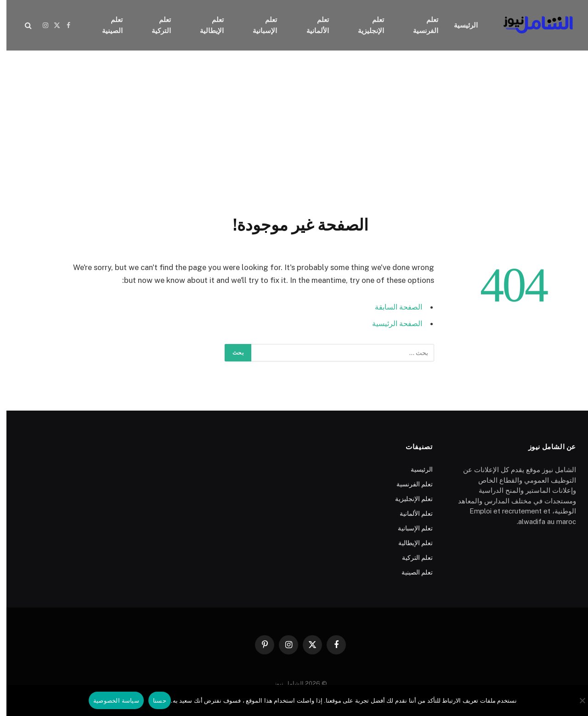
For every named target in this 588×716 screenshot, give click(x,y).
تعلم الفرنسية (419, 25)
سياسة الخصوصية (110, 701)
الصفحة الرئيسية (389, 323)
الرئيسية (459, 25)
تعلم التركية (155, 25)
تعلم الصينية (106, 25)
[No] (577, 700)
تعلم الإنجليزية (365, 25)
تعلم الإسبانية (258, 25)
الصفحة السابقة (390, 307)
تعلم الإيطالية (205, 25)
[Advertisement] (294, 131)
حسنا (153, 701)
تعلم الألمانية (311, 25)
